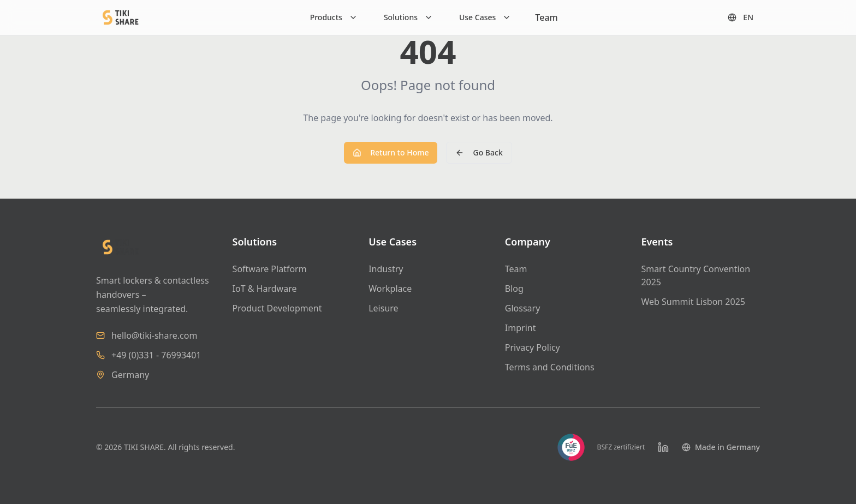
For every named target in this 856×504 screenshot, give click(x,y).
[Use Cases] (485, 17)
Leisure (383, 308)
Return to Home (391, 152)
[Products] (334, 17)
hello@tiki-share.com (154, 335)
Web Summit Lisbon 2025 (693, 302)
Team (546, 17)
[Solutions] (408, 17)
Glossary (523, 308)
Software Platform (270, 269)
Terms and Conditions (550, 367)
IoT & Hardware (265, 289)
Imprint (521, 328)
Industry (386, 269)
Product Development (277, 308)
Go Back (479, 152)
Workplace (390, 289)
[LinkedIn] (663, 447)
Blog (514, 289)
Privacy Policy (533, 347)
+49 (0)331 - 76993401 (156, 355)
